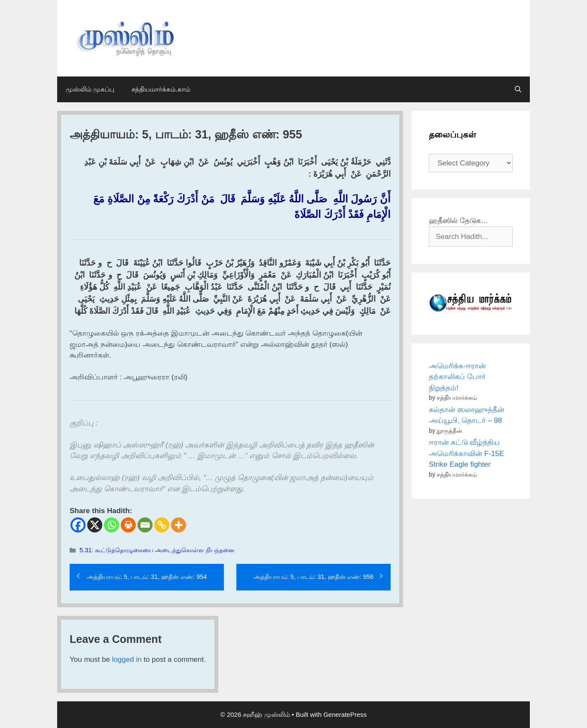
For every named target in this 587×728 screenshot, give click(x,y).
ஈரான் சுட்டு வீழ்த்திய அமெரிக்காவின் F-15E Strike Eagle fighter (466, 453)
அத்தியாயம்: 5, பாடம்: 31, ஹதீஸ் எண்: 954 (147, 577)
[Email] (145, 525)
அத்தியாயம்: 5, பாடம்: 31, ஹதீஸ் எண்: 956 (313, 577)
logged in (127, 659)
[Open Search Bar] (518, 89)
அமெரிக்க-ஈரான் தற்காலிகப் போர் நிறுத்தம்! (457, 377)
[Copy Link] (162, 525)
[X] (95, 525)
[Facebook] (78, 525)
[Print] (128, 525)
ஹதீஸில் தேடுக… (459, 221)
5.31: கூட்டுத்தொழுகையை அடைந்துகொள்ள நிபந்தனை (157, 550)
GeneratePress (345, 714)
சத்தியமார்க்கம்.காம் (161, 89)
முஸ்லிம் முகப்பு (90, 89)
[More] (179, 525)
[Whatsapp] (112, 525)
